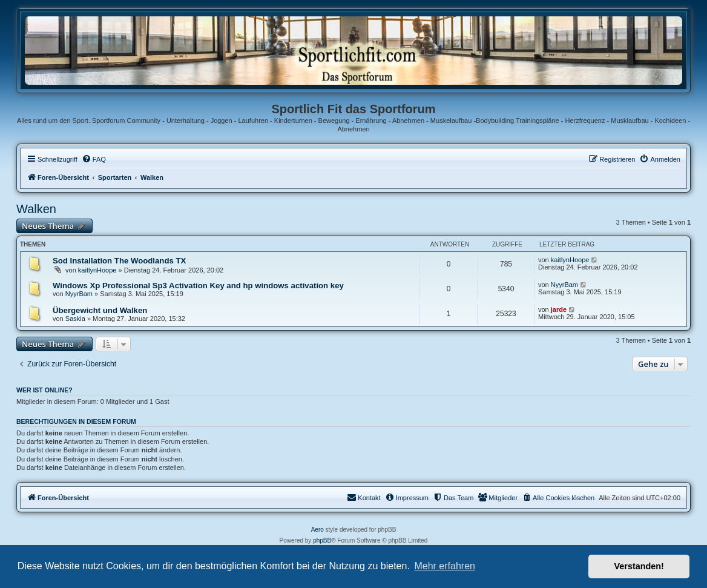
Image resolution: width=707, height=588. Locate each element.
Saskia (75, 319)
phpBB (322, 540)
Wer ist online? (44, 390)
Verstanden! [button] (639, 566)
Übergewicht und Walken (100, 310)
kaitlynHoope (97, 270)
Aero (317, 530)
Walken (36, 209)
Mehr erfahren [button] (445, 566)
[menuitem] (94, 159)
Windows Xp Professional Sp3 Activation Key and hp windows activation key (198, 286)
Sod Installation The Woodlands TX (119, 261)
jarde (559, 309)
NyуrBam (79, 294)
